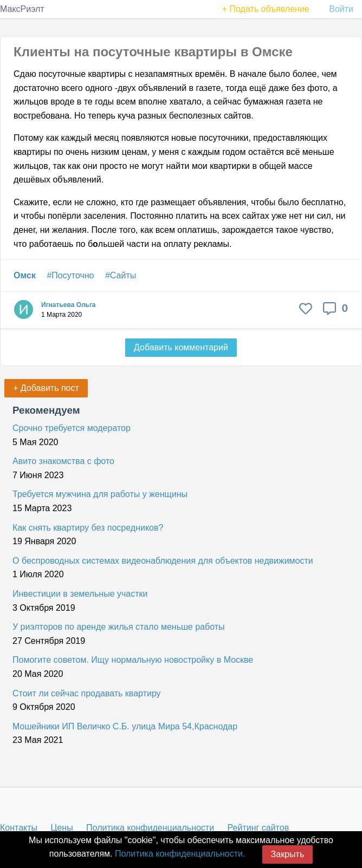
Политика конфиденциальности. (180, 854)
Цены (62, 828)
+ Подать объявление (266, 9)
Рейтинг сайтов (258, 828)
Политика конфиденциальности (150, 828)
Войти (341, 9)
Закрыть (288, 854)
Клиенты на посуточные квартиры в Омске (153, 52)
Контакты (19, 828)
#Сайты (121, 275)
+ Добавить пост (46, 388)
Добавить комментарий (181, 347)
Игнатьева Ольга (69, 305)
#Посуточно (70, 275)
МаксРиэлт (22, 9)
